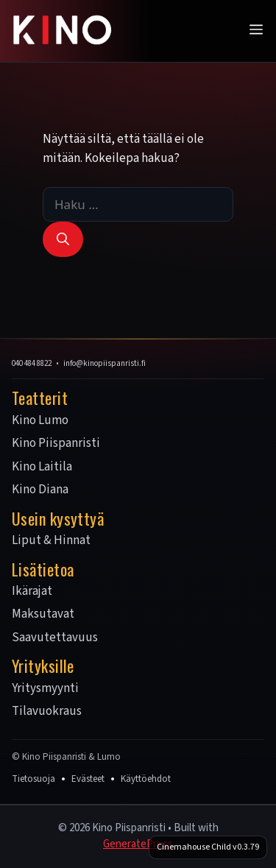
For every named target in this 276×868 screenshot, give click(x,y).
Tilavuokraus (47, 712)
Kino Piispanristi (56, 444)
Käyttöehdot (146, 779)
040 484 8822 (32, 363)
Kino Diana (40, 490)
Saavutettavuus (55, 638)
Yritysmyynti (45, 689)
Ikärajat (32, 592)
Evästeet (88, 779)
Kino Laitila (42, 467)
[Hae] (63, 239)
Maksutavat (43, 615)
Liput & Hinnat (51, 541)
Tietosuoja (33, 779)
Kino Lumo (40, 421)
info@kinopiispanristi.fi (105, 363)
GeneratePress (138, 844)
